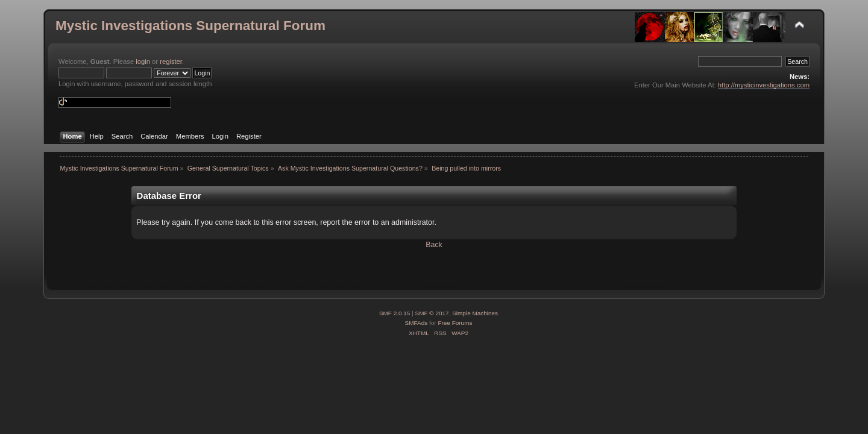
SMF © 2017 (432, 313)
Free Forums (455, 323)
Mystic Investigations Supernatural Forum (190, 26)
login (143, 61)
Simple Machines (475, 313)
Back (434, 245)
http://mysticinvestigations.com (764, 85)
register (171, 61)
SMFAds (417, 323)
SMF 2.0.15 (395, 313)
